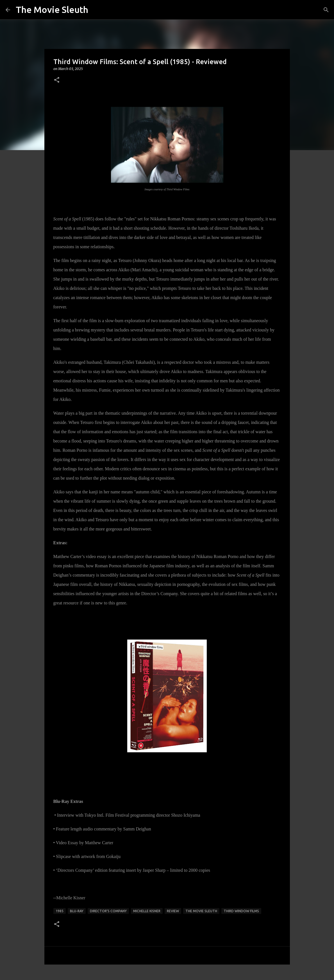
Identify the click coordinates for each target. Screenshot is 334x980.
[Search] (326, 10)
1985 (60, 911)
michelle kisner (147, 911)
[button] (57, 80)
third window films (241, 911)
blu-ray (77, 911)
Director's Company (108, 911)
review (173, 911)
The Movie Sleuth (52, 10)
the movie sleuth (201, 911)
